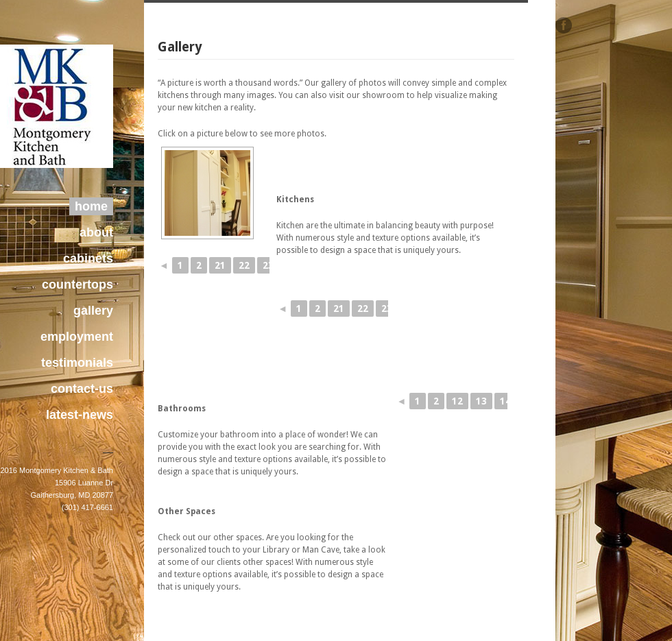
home (91, 206)
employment (77, 337)
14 (505, 401)
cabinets (88, 258)
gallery (93, 311)
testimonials (77, 363)
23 (268, 265)
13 (481, 401)
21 (220, 265)
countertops (77, 285)
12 (457, 401)
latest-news (80, 415)
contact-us (82, 389)
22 (244, 265)
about (96, 232)
